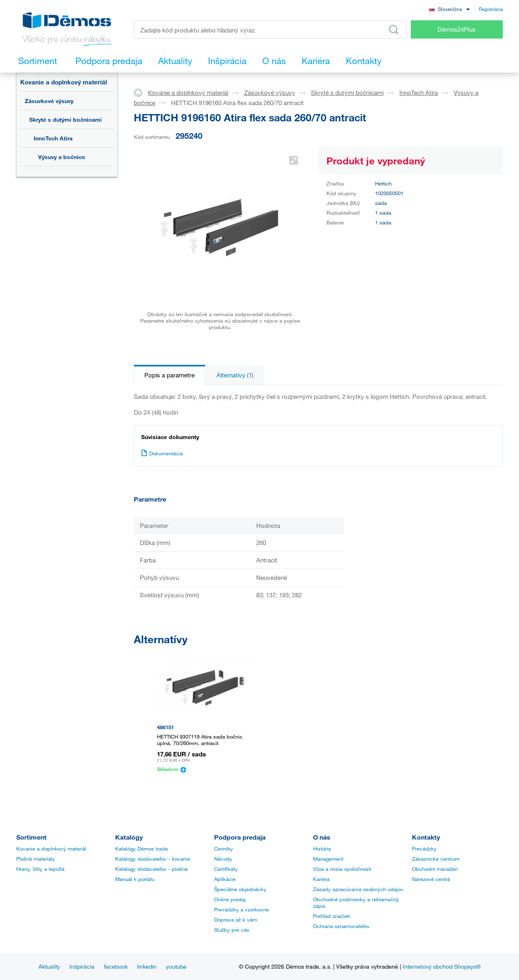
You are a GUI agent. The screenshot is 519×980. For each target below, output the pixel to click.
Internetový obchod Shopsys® (442, 966)
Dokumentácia (162, 453)
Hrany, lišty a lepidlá (40, 869)
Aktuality (49, 966)
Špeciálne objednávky (240, 889)
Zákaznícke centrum (436, 859)
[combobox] (449, 9)
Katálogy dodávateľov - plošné (151, 869)
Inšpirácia (82, 966)
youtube (176, 966)
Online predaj (230, 899)
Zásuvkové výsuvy (49, 101)
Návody (223, 859)
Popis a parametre (169, 375)
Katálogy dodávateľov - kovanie (153, 859)
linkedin (147, 966)
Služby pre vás (232, 930)
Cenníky (224, 849)
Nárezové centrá (431, 879)
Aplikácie (225, 879)
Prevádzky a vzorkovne (241, 909)
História (322, 849)
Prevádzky (424, 849)
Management (328, 859)
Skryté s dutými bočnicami (65, 120)
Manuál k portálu (135, 879)
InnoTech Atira (53, 138)
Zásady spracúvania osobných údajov (358, 889)
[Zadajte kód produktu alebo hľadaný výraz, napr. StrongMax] (270, 29)
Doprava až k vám (236, 920)
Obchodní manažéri (435, 869)
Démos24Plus (457, 29)
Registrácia (491, 9)
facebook (116, 966)
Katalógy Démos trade (142, 849)
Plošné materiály (36, 859)
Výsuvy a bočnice (62, 157)
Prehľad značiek (332, 916)
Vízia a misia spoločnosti (342, 869)
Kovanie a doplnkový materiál (64, 82)
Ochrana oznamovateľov (341, 926)
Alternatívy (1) (235, 375)
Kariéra (321, 879)
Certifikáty (226, 869)
